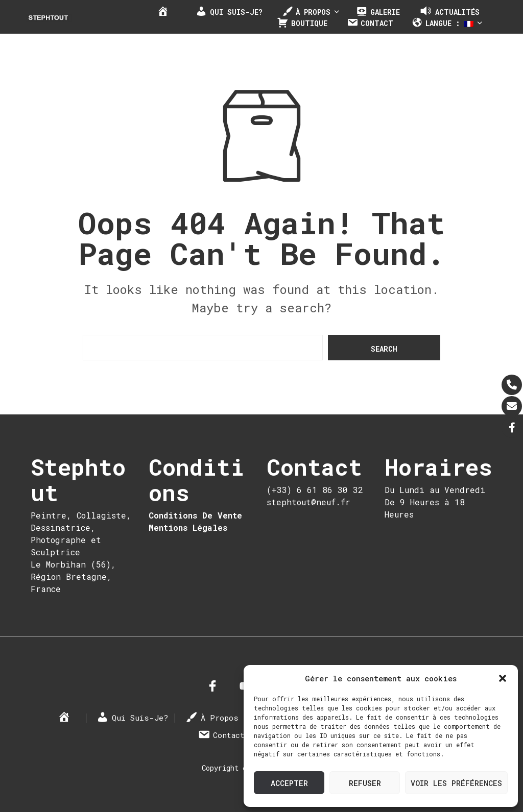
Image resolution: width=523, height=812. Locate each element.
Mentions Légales (188, 527)
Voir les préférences (456, 783)
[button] (503, 678)
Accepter (289, 783)
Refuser (365, 783)
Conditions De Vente (195, 515)
